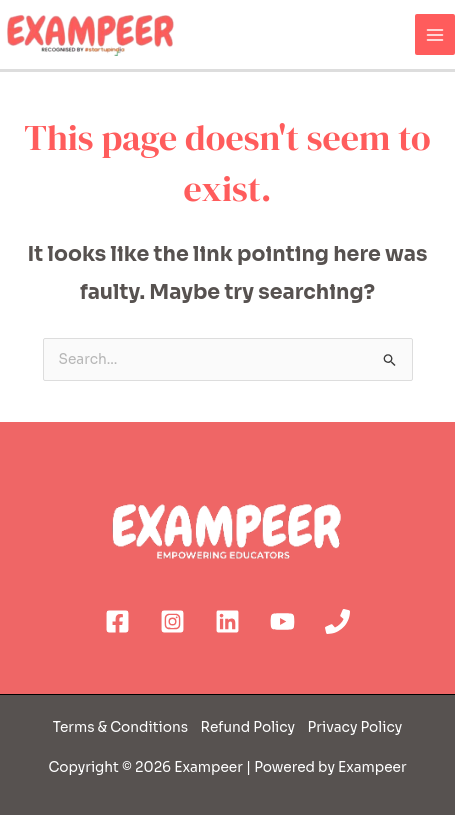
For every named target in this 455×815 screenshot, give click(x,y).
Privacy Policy (355, 727)
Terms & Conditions (122, 727)
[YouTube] (282, 621)
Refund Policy (246, 727)
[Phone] (337, 621)
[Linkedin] (227, 621)
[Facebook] (117, 621)
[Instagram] (172, 621)
